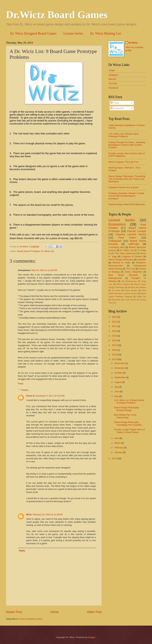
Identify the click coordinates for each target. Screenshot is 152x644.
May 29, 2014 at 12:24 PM (44, 270)
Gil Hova (116, 290)
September (120, 377)
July (117, 387)
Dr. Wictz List (47, 251)
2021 (115, 326)
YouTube (113, 83)
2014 (115, 359)
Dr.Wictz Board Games (57, 15)
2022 (115, 322)
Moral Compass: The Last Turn (124, 162)
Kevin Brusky (131, 290)
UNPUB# (134, 244)
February (119, 448)
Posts (114, 103)
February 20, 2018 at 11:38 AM (48, 514)
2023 (115, 317)
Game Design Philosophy (121, 259)
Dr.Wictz (133, 43)
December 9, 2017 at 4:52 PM (50, 396)
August (118, 382)
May (117, 396)
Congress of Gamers (132, 256)
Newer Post (14, 612)
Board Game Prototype (29, 251)
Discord (112, 79)
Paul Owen (127, 238)
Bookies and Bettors (137, 287)
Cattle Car (141, 297)
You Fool (130, 269)
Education (116, 300)
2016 (115, 350)
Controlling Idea (116, 247)
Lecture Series (73, 33)
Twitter (112, 70)
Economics (117, 224)
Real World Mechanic (123, 275)
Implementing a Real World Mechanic (127, 204)
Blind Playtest (123, 284)
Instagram (113, 75)
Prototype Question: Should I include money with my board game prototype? (126, 196)
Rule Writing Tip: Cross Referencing (125, 416)
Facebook (113, 88)
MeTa (29, 514)
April (117, 438)
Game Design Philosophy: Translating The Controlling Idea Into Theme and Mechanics (127, 179)
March (118, 443)
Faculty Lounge (137, 231)
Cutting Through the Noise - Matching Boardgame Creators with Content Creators (127, 145)
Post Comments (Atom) (31, 619)
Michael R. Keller (122, 263)
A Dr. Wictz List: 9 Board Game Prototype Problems (124, 135)
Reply (21, 383)
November (120, 368)
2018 (115, 340)
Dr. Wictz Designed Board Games (33, 33)
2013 (115, 458)
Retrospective (115, 278)
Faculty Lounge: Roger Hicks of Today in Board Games (129, 431)
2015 (115, 355)
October (119, 373)
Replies (25, 390)
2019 (115, 336)
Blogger (92, 637)
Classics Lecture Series (131, 234)
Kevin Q (30, 396)
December (120, 363)
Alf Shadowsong (129, 281)
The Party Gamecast (125, 253)
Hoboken (142, 259)
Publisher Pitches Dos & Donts (123, 187)
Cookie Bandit (130, 300)
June (117, 391)
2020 (115, 331)
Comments (117, 108)
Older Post (94, 612)
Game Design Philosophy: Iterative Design (127, 409)
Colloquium (115, 241)
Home (54, 612)
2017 (115, 345)
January (119, 452)
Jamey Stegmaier (133, 272)
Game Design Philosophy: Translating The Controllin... (129, 423)
